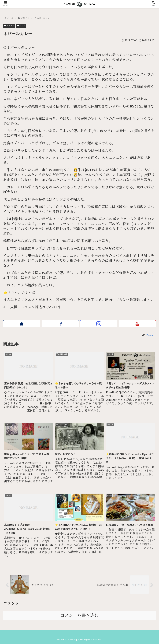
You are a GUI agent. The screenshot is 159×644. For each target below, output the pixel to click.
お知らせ (9, 26)
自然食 (21, 26)
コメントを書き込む (79, 615)
